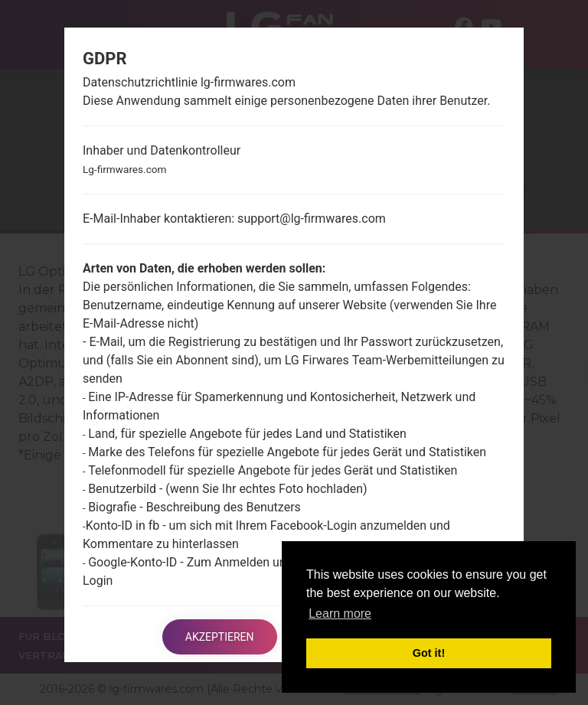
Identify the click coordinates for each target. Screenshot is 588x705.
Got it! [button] (429, 653)
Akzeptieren (220, 637)
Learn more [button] (340, 614)
